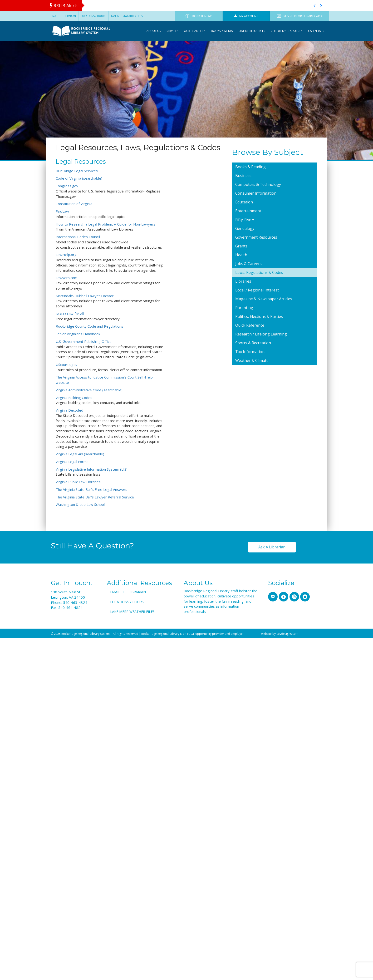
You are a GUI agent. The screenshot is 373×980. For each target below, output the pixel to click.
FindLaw (62, 211)
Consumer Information (256, 193)
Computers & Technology (258, 184)
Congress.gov (67, 186)
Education (244, 202)
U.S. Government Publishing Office (84, 341)
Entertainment (248, 211)
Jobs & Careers (248, 264)
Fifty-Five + (245, 220)
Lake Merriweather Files (127, 16)
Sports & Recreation (253, 343)
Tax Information (250, 352)
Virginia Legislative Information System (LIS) (92, 469)
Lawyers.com (66, 278)
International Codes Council (78, 237)
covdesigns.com (287, 634)
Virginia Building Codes (74, 398)
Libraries (243, 281)
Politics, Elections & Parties (259, 316)
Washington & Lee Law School (80, 504)
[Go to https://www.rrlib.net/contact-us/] (273, 597)
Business (243, 176)
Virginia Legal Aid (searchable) (80, 454)
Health (241, 255)
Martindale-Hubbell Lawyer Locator (85, 296)
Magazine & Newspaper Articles (264, 299)
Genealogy (245, 228)
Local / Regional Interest (257, 290)
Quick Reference (250, 325)
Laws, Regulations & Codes (259, 272)
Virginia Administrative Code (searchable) (89, 390)
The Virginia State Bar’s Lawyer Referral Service (95, 497)
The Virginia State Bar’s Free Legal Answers (91, 489)
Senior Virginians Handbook (78, 334)
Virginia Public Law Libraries (78, 482)
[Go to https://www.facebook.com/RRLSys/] (284, 597)
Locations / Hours (93, 16)
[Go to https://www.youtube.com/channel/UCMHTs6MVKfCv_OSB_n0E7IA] (305, 597)
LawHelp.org (66, 255)
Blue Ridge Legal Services (77, 171)
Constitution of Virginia (74, 204)
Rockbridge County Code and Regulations (89, 326)
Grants (241, 246)
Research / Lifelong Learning (261, 334)
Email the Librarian (63, 16)
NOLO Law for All (70, 314)
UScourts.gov (67, 364)
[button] (314, 5)
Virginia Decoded (69, 410)
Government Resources (256, 237)
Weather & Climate (252, 360)
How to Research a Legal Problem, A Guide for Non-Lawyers (106, 224)
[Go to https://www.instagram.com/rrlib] (294, 597)
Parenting (244, 308)
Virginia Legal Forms (72, 462)
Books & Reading (250, 167)
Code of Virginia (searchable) (79, 178)
